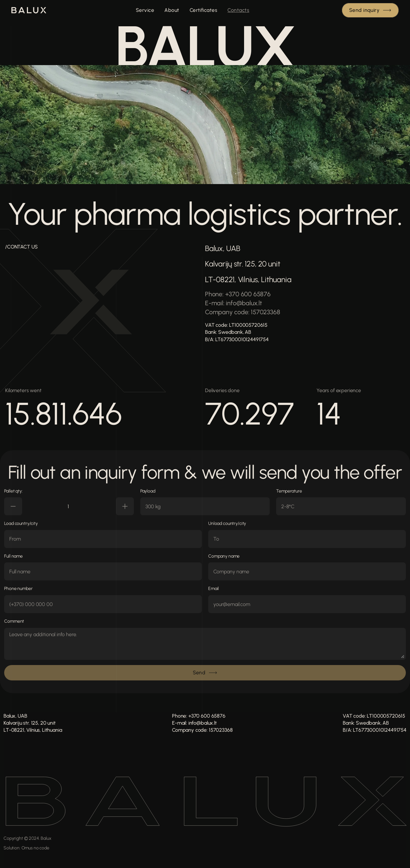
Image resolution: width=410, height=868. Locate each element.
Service (145, 10)
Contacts (238, 10)
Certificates (204, 10)
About (172, 10)
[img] (29, 10)
